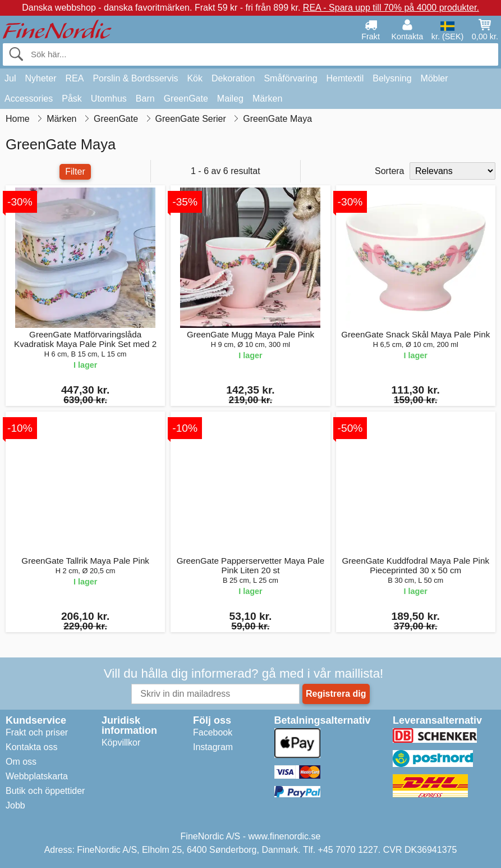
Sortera (389, 171)
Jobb (15, 805)
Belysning (392, 78)
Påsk (72, 99)
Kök (195, 78)
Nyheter (40, 78)
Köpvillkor (121, 743)
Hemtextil (345, 78)
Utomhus (109, 99)
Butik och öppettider (45, 791)
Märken (267, 99)
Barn (145, 99)
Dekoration (233, 78)
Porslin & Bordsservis (135, 78)
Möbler (435, 78)
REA (74, 78)
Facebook (213, 732)
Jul (10, 78)
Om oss (21, 762)
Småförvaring (290, 78)
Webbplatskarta (37, 776)
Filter (75, 172)
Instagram (213, 747)
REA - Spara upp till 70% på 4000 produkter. (391, 8)
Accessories (29, 99)
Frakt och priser (37, 732)
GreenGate (186, 99)
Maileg (230, 99)
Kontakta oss (32, 747)
